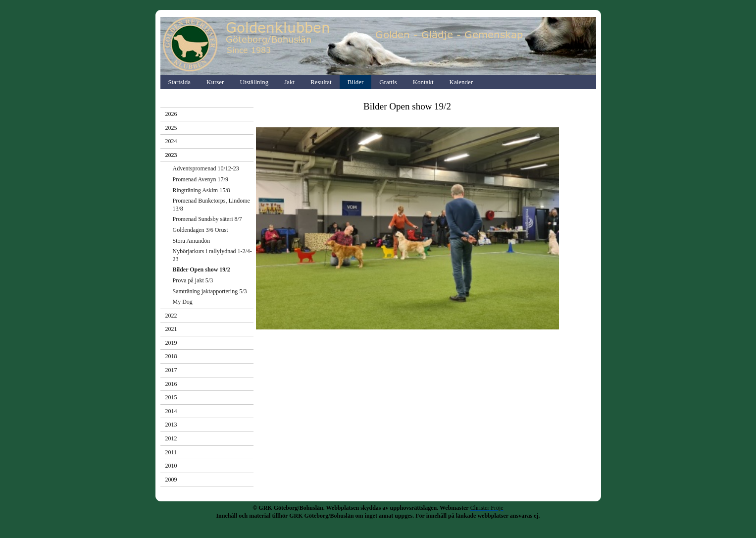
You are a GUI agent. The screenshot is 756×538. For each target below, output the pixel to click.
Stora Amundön (192, 241)
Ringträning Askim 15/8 (202, 190)
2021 (171, 329)
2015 (171, 397)
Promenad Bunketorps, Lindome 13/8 (211, 205)
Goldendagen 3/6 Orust (201, 230)
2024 (171, 141)
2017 (171, 370)
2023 (171, 155)
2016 (171, 384)
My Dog (183, 302)
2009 (171, 480)
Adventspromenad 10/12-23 (206, 168)
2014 (171, 411)
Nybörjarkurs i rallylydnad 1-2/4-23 (212, 255)
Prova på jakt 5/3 (193, 280)
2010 (171, 466)
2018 (171, 356)
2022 (171, 316)
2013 (171, 425)
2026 (171, 114)
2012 (171, 438)
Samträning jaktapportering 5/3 (210, 291)
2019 (171, 343)
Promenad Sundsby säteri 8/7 (207, 219)
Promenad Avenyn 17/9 (201, 179)
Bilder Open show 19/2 (202, 269)
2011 (171, 452)
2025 (171, 128)
